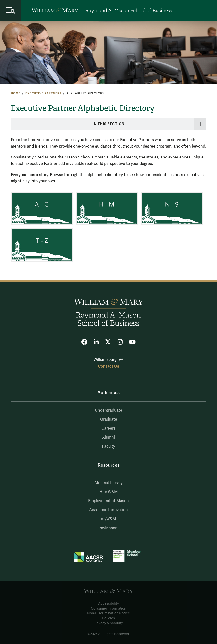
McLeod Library (109, 483)
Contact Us (108, 366)
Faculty (108, 446)
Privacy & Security (109, 623)
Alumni (108, 437)
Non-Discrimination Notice (108, 613)
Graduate (109, 419)
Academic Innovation (108, 510)
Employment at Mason (108, 501)
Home (16, 93)
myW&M (108, 519)
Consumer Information (108, 608)
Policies (108, 618)
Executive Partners (43, 93)
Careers (108, 428)
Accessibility (108, 604)
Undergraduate (108, 410)
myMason (109, 528)
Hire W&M (109, 492)
